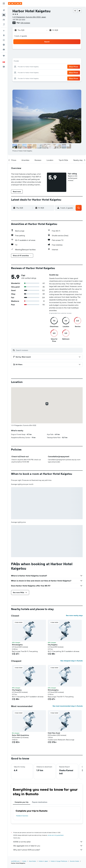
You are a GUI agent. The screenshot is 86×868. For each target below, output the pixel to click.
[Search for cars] (4, 20)
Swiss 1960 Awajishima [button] (20, 735)
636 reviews (25, 23)
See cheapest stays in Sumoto (72, 661)
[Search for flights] (4, 10)
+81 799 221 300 (19, 20)
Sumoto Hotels (75, 861)
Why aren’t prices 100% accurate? (48, 850)
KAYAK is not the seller (48, 842)
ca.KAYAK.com (15, 861)
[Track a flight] (4, 40)
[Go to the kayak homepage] (15, 3)
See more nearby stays (74, 615)
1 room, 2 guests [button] (21, 36)
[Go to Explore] (4, 35)
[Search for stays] (4, 15)
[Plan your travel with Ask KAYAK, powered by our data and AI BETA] (4, 31)
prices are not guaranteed (56, 835)
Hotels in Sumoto (22, 816)
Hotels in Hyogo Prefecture (59, 861)
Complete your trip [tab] (22, 802)
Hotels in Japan (43, 861)
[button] (4, 3)
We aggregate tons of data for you (48, 846)
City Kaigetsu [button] (53, 645)
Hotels (24, 861)
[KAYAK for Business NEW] (4, 49)
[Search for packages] (4, 24)
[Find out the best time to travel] (4, 45)
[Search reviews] (49, 350)
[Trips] (4, 56)
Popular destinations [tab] (40, 802)
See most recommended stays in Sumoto (68, 706)
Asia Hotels (32, 861)
